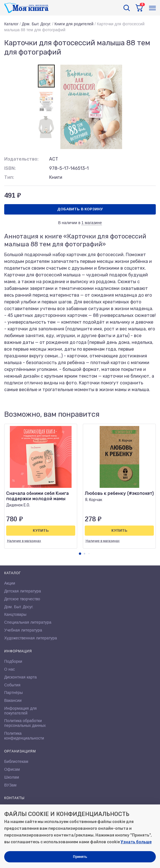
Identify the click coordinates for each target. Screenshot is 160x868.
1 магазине (92, 223)
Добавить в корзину (80, 209)
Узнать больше (136, 842)
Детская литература (23, 591)
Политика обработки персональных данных (25, 723)
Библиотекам (16, 761)
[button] (80, 554)
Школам (12, 777)
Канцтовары (15, 614)
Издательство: (21, 159)
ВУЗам (10, 785)
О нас (10, 669)
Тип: (9, 177)
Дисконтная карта (20, 677)
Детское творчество (22, 599)
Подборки (13, 661)
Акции (10, 583)
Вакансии (13, 700)
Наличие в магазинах (24, 541)
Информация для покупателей (20, 711)
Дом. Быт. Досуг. (36, 24)
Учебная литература (23, 630)
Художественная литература (31, 638)
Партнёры (13, 693)
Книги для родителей (74, 24)
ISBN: (10, 168)
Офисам (12, 769)
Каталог (11, 24)
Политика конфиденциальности (24, 736)
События (12, 685)
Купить (41, 530)
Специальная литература (28, 622)
